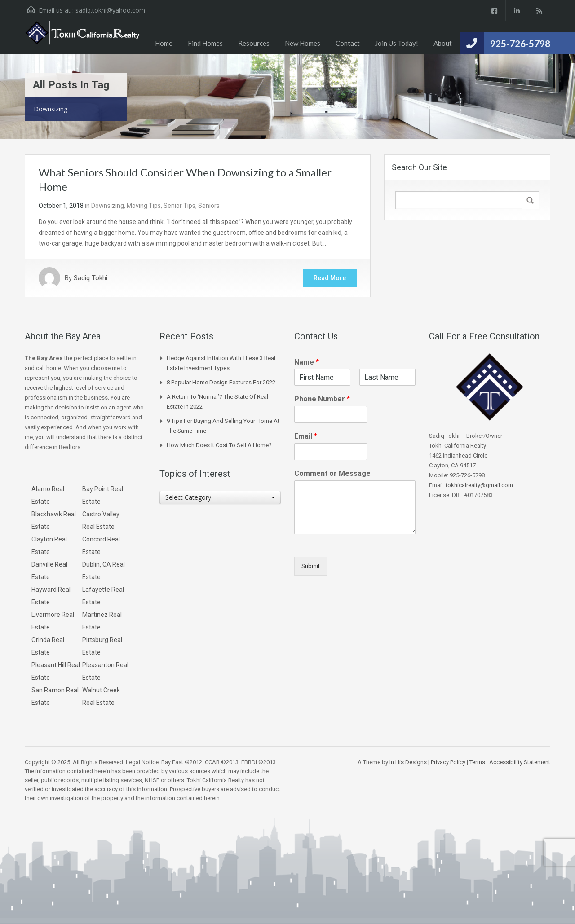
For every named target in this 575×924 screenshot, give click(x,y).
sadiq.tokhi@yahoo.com (110, 10)
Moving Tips (144, 206)
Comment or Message (332, 473)
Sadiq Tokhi (91, 278)
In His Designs (408, 762)
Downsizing (108, 206)
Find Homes (205, 43)
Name (307, 362)
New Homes (303, 43)
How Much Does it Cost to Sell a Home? (219, 445)
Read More (330, 278)
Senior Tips (179, 206)
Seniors (209, 206)
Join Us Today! (397, 43)
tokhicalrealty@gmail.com (479, 485)
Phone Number (322, 399)
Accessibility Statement (520, 762)
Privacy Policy (448, 762)
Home (164, 43)
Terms (477, 762)
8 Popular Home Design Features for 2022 (221, 382)
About (443, 43)
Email (306, 436)
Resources (254, 43)
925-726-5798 (520, 43)
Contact (348, 43)
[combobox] (220, 497)
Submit (311, 566)
